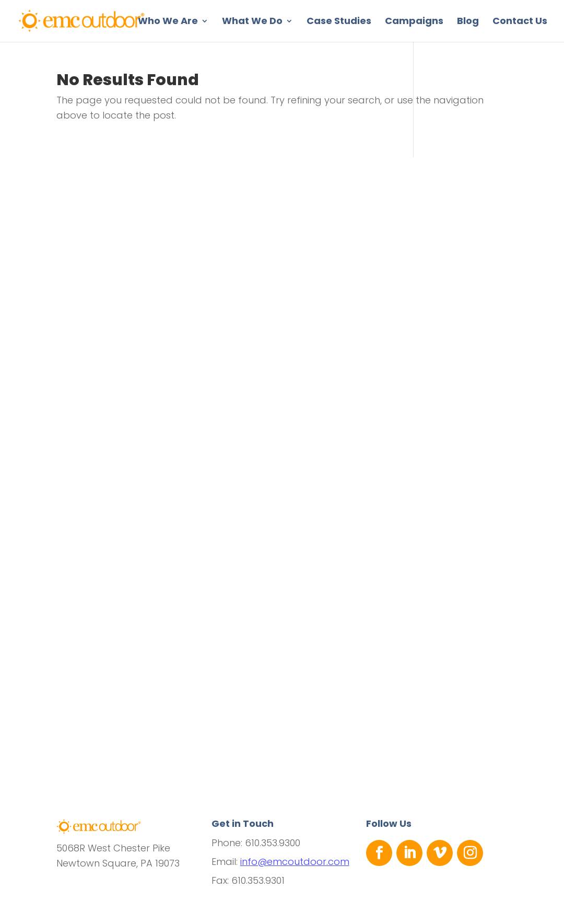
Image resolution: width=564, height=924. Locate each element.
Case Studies (339, 22)
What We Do (252, 22)
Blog (468, 22)
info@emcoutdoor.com (295, 862)
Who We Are (168, 22)
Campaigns (414, 22)
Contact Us (520, 22)
